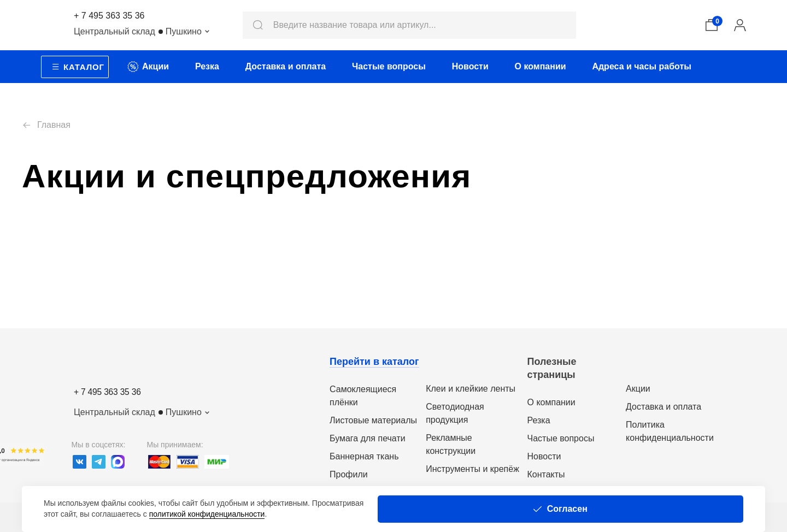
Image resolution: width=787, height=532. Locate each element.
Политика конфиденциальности (670, 431)
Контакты (546, 474)
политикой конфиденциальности (529, 509)
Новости (544, 456)
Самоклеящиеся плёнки (363, 396)
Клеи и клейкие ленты (471, 389)
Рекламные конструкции (451, 444)
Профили (349, 474)
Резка (539, 420)
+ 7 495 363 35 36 (109, 16)
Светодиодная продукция (455, 413)
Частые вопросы (561, 438)
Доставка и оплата (663, 407)
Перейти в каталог (374, 362)
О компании (551, 402)
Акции (638, 389)
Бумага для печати (368, 438)
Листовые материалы (373, 420)
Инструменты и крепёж (472, 469)
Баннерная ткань (364, 456)
